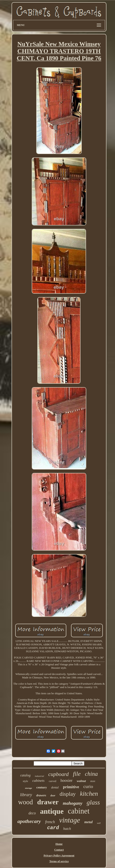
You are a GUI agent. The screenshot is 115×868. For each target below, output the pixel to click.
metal (89, 822)
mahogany (73, 803)
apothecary (29, 821)
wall (99, 823)
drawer (48, 802)
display (68, 794)
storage (28, 788)
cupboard (58, 774)
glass (93, 802)
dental (55, 787)
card (53, 828)
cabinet (79, 811)
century (42, 787)
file (77, 774)
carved (52, 781)
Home (59, 844)
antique (52, 811)
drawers (41, 795)
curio (88, 786)
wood (25, 802)
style (25, 781)
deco (32, 813)
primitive (71, 787)
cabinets (39, 781)
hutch (67, 829)
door (53, 796)
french (50, 822)
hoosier (67, 780)
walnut (81, 781)
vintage (70, 820)
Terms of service (59, 861)
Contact (59, 850)
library (26, 795)
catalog (25, 775)
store (93, 781)
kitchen (89, 794)
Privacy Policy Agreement (59, 855)
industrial (39, 776)
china (91, 774)
